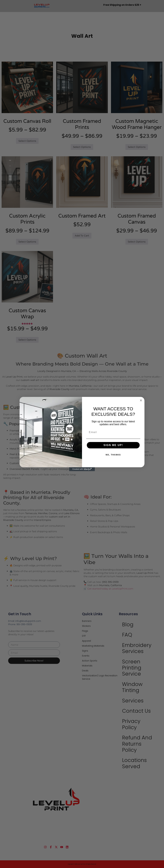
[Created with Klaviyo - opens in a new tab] (82, 469)
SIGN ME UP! (113, 445)
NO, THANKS (113, 455)
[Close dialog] (141, 400)
